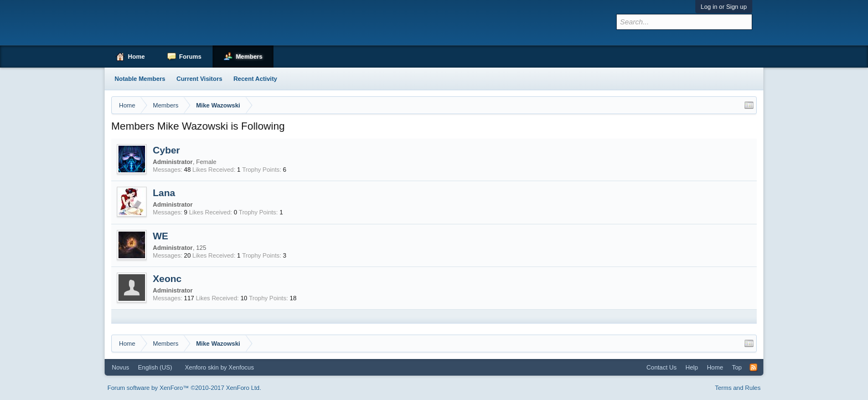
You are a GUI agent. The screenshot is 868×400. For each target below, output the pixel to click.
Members (249, 57)
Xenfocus (241, 367)
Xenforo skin (202, 367)
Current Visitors (200, 79)
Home (136, 57)
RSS (753, 367)
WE (161, 236)
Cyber (166, 150)
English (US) (155, 367)
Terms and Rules (738, 388)
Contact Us (662, 367)
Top (737, 367)
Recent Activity (255, 79)
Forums (190, 57)
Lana (164, 193)
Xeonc (167, 279)
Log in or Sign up (724, 7)
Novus (120, 367)
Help (692, 367)
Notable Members (140, 79)
